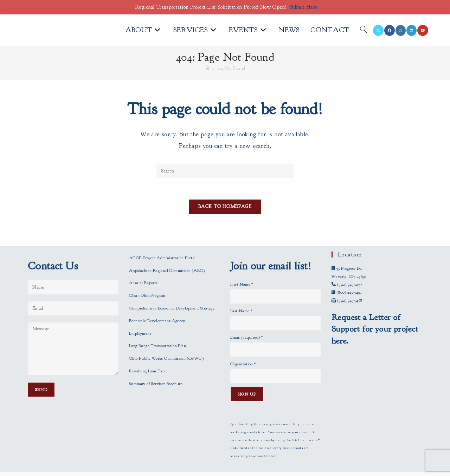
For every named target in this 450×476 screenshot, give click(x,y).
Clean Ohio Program (147, 281)
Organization (243, 350)
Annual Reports (143, 269)
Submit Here (303, 7)
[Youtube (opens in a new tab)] (423, 30)
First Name (242, 270)
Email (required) (246, 323)
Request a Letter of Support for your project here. (375, 315)
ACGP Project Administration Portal (162, 243)
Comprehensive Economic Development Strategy (172, 294)
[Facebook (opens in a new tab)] (390, 30)
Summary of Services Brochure (156, 369)
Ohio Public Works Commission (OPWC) (166, 344)
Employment (140, 319)
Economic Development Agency (157, 306)
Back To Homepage (225, 207)
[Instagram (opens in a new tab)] (401, 30)
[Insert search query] (225, 171)
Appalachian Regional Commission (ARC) (167, 256)
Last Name (241, 296)
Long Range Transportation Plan (157, 332)
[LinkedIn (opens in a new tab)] (412, 30)
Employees (225, 469)
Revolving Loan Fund (148, 357)
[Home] (207, 69)
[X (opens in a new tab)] (378, 30)
